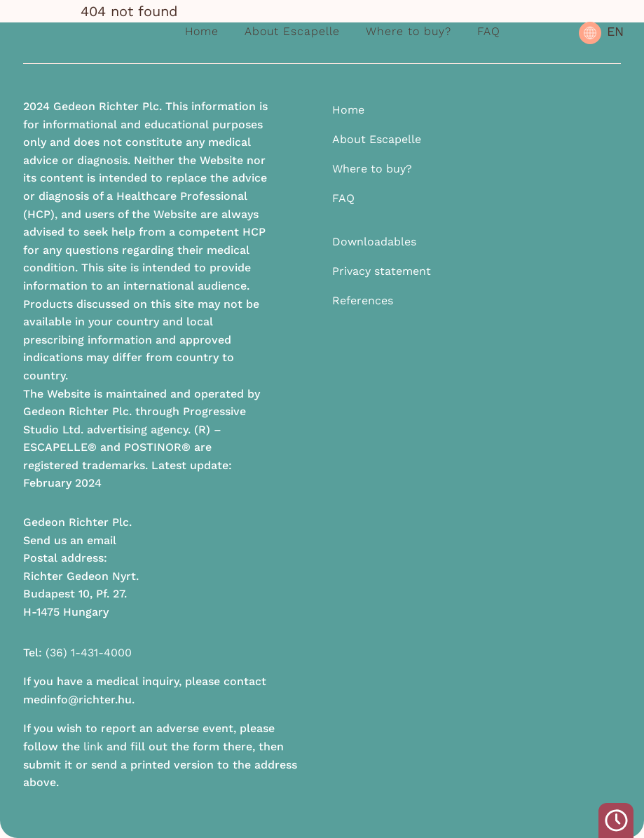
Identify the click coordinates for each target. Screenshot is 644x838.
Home (202, 31)
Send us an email (70, 540)
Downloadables (374, 242)
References (363, 300)
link (93, 746)
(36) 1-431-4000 (89, 653)
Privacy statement (382, 271)
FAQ (489, 31)
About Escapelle (292, 31)
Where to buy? (409, 31)
